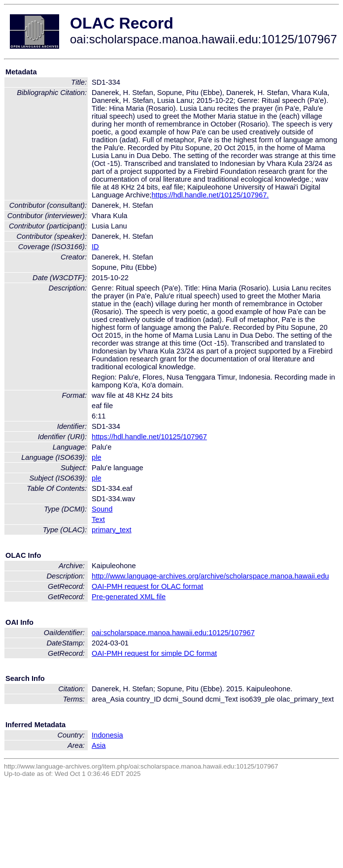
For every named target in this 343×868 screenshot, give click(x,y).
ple (97, 457)
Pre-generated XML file (129, 597)
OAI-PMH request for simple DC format (154, 653)
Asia (99, 745)
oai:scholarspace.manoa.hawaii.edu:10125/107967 (173, 633)
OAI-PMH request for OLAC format (147, 586)
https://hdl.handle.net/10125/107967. (210, 195)
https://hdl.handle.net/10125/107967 (149, 437)
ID (95, 247)
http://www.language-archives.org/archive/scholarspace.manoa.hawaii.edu (210, 576)
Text (98, 519)
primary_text (112, 530)
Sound (102, 509)
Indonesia (107, 735)
